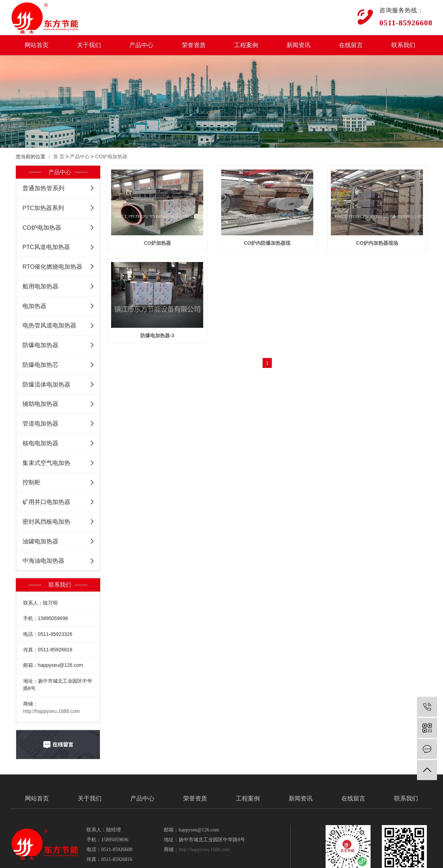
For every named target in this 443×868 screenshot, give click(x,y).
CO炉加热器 (158, 243)
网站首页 (37, 45)
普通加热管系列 (43, 188)
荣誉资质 (194, 45)
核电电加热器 (40, 443)
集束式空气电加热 (46, 463)
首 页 (59, 157)
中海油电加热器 (43, 561)
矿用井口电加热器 (46, 502)
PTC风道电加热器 (46, 247)
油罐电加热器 (40, 541)
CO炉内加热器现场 (158, 336)
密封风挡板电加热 (46, 522)
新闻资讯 (298, 45)
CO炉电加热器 (111, 157)
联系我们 (403, 45)
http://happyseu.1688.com (52, 711)
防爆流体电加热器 (46, 384)
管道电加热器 (40, 423)
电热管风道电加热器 (49, 325)
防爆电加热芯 (40, 365)
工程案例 (246, 45)
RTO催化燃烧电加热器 (52, 267)
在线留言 (351, 45)
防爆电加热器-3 (269, 336)
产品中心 (141, 45)
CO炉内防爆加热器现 (269, 243)
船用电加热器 (40, 286)
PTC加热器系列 (43, 208)
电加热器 (34, 306)
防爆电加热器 (40, 345)
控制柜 (31, 482)
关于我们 (89, 45)
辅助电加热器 (40, 404)
